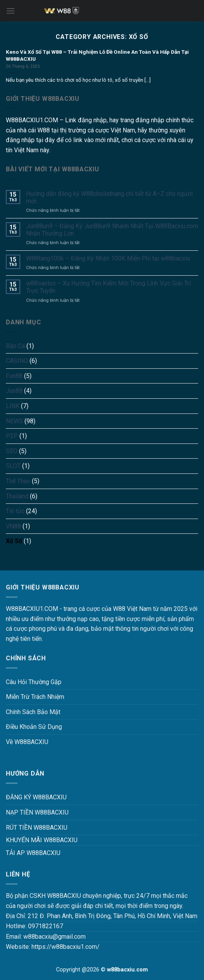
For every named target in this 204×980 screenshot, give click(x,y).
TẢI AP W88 (22, 853)
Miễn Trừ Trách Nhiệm (35, 697)
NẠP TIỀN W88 (26, 812)
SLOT (13, 466)
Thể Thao (18, 481)
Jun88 (14, 391)
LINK (13, 406)
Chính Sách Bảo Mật (33, 712)
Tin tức (15, 511)
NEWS (14, 421)
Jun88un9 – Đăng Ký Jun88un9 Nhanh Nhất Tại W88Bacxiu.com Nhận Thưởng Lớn (112, 230)
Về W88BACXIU (27, 742)
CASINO (17, 361)
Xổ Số (14, 541)
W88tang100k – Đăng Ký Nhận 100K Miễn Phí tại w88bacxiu (108, 258)
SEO (12, 451)
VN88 (13, 526)
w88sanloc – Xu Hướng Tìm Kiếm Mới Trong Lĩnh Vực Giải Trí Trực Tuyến (108, 287)
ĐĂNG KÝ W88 (25, 797)
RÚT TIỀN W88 (26, 828)
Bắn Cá (15, 346)
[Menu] (11, 11)
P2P (12, 436)
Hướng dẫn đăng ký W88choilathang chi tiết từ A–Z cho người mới (109, 197)
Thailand (17, 496)
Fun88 (14, 376)
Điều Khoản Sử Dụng (34, 727)
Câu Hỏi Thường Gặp (34, 682)
